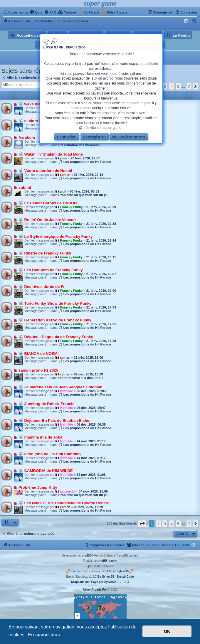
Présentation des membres (79, 145)
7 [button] (189, 86)
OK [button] (167, 631)
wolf (63, 191)
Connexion (67, 137)
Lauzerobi (68, 491)
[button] (196, 86)
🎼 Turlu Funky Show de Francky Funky (55, 303)
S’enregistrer (95, 137)
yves (63, 158)
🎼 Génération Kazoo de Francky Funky (55, 320)
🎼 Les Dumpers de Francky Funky (51, 270)
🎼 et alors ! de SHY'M (39, 121)
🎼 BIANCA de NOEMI (38, 354)
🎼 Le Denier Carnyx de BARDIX (48, 203)
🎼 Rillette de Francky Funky (45, 253)
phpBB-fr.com (107, 561)
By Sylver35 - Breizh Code (116, 577)
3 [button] (165, 86)
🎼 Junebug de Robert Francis (46, 404)
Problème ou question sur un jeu (84, 195)
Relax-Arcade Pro (95, 590)
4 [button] (171, 86)
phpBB (86, 556)
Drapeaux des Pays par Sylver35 (94, 582)
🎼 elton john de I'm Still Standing (50, 454)
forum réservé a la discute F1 (81, 378)
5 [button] (178, 86)
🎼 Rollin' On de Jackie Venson (47, 220)
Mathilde (67, 391)
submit (25, 187)
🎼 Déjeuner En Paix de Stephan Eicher (55, 420)
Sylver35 (123, 571)
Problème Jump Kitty (38, 487)
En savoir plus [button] (44, 635)
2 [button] (158, 524)
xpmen (65, 175)
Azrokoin (27, 138)
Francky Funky (71, 207)
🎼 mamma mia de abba (40, 437)
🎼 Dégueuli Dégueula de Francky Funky (56, 337)
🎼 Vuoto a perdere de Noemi (45, 171)
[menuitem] (36, 12)
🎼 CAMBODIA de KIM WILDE (46, 471)
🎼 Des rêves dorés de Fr (42, 287)
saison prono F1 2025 (38, 370)
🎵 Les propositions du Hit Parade (85, 162)
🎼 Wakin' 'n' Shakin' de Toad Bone (51, 154)
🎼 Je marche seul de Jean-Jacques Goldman (60, 387)
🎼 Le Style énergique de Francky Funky (56, 236)
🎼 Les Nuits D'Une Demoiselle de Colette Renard (64, 503)
